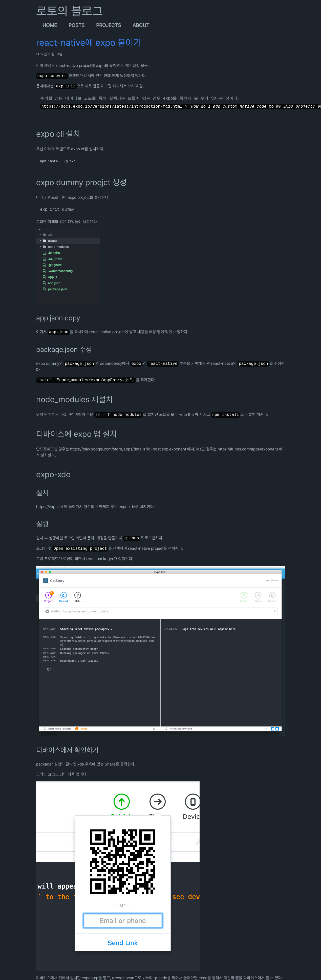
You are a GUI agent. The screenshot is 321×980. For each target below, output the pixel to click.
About (141, 25)
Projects (109, 25)
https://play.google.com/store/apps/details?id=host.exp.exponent (128, 449)
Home (50, 25)
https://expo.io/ (50, 507)
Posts (77, 25)
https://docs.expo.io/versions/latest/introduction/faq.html (112, 107)
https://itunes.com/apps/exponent (248, 449)
